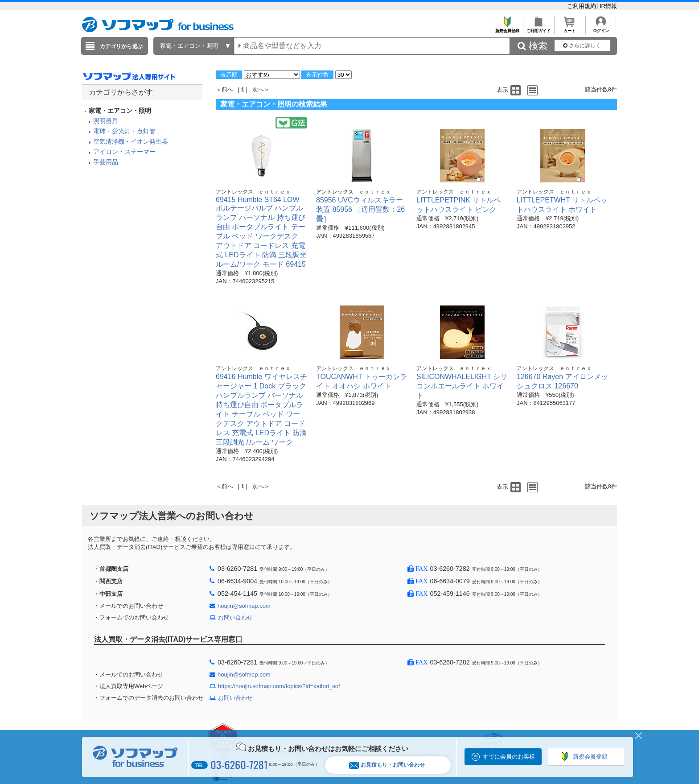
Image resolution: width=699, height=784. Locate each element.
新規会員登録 (507, 28)
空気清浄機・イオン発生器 (131, 141)
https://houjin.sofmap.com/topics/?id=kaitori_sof (279, 686)
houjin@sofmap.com (244, 606)
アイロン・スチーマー (124, 152)
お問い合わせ (235, 617)
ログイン (601, 28)
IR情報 (608, 6)
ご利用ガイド (538, 28)
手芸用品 (106, 162)
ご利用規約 (582, 6)
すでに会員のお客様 (509, 757)
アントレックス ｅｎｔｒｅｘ (253, 192)
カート (569, 28)
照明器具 (106, 121)
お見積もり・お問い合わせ (387, 765)
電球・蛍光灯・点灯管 (124, 131)
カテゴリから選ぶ (121, 46)
